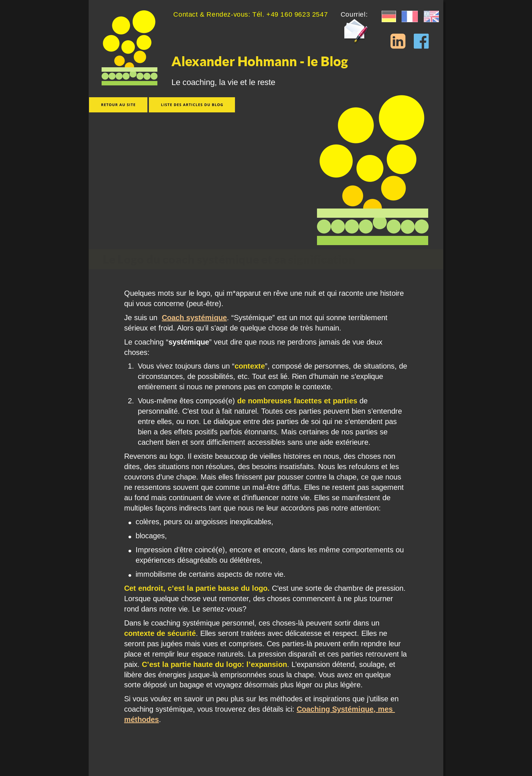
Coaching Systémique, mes (346, 709)
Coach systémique (194, 318)
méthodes (141, 719)
